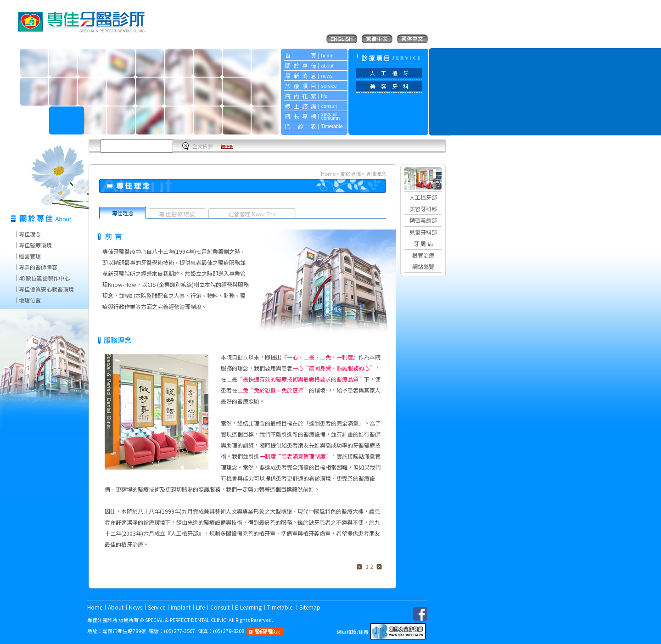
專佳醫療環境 (35, 245)
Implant (181, 607)
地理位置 (30, 300)
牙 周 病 (423, 244)
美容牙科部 (423, 209)
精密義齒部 (423, 220)
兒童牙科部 (423, 232)
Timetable (280, 607)
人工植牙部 (423, 197)
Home (328, 174)
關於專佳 (351, 174)
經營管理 (30, 256)
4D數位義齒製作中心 (44, 278)
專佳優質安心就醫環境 (46, 289)
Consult (220, 607)
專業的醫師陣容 (38, 267)
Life (200, 607)
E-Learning (248, 607)
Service (157, 607)
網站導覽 (423, 266)
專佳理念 (30, 234)
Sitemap (310, 607)
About (116, 607)
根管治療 (423, 255)
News (136, 607)
